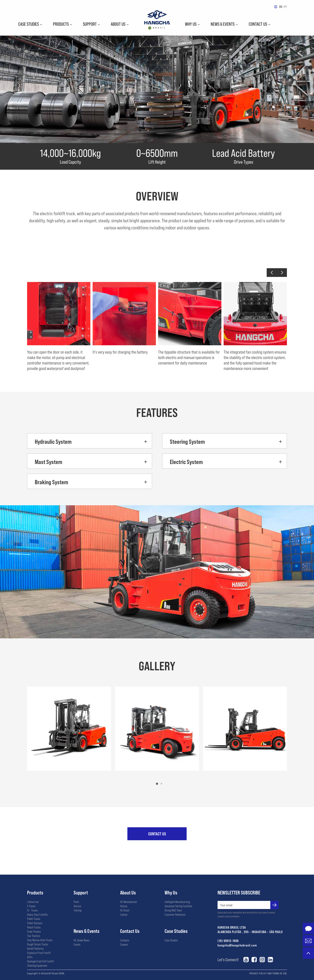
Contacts (125, 940)
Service (77, 906)
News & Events (223, 24)
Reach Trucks (34, 927)
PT (286, 7)
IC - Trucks (32, 910)
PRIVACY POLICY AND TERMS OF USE (268, 973)
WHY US (191, 24)
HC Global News (82, 940)
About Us (128, 892)
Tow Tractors (34, 936)
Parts (76, 902)
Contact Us (258, 24)
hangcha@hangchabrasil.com (237, 945)
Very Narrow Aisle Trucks (40, 940)
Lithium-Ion (33, 902)
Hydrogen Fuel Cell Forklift (40, 961)
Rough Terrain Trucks (38, 944)
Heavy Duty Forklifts (37, 914)
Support (90, 24)
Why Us (171, 892)
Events (77, 944)
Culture (124, 914)
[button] (272, 273)
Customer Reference (175, 914)
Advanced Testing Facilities (178, 906)
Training (78, 910)
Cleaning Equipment (37, 965)
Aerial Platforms (35, 948)
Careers (124, 944)
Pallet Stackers (35, 923)
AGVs (30, 957)
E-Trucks (31, 906)
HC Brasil (125, 910)
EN (281, 7)
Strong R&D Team (173, 910)
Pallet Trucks (34, 919)
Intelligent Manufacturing (177, 902)
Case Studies (29, 24)
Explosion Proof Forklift (39, 953)
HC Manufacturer (129, 902)
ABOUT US (118, 24)
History (124, 906)
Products (61, 24)
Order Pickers (34, 931)
